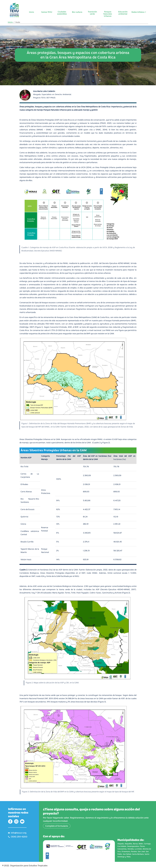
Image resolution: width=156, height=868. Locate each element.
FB (10, 821)
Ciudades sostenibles (62, 13)
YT (22, 821)
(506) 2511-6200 (19, 837)
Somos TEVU (47, 12)
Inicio (31, 12)
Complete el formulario (57, 826)
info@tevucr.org (19, 833)
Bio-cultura (77, 12)
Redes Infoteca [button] (138, 12)
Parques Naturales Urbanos (108, 14)
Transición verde (92, 13)
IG (16, 821)
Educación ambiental (123, 13)
